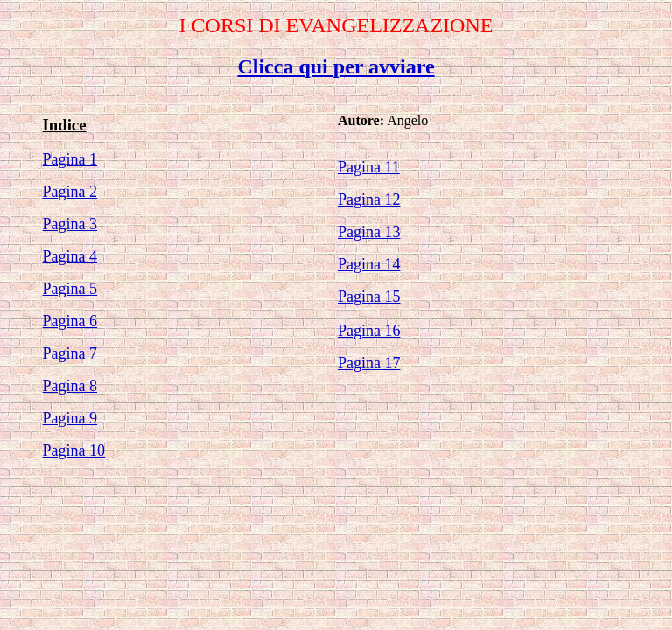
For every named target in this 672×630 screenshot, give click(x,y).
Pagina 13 (369, 232)
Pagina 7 (70, 353)
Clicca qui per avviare (336, 66)
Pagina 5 (70, 289)
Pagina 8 (70, 386)
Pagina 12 (369, 199)
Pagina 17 (369, 363)
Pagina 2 (70, 192)
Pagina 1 (70, 159)
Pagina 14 (369, 264)
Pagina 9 (70, 418)
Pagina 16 (369, 331)
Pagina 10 (74, 451)
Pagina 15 (369, 297)
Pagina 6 (70, 321)
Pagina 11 (369, 167)
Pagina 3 (70, 224)
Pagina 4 (70, 256)
